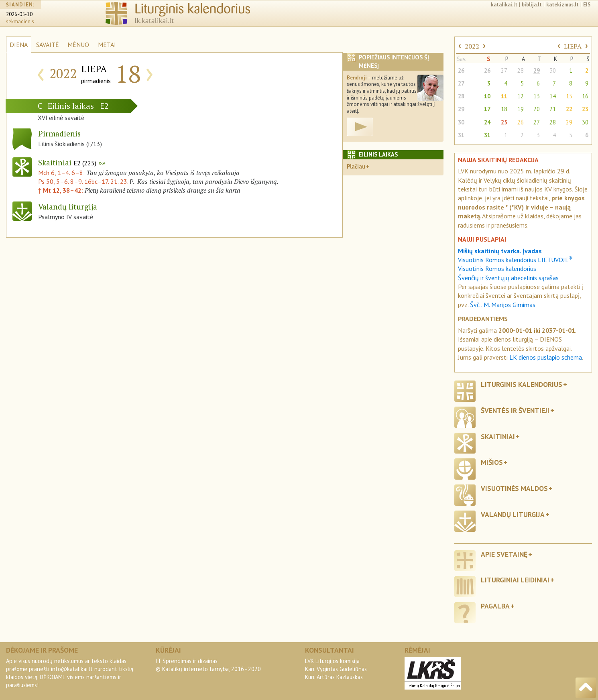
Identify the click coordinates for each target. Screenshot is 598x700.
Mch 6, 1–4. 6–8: (62, 173)
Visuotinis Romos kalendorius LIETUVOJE (515, 260)
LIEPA (573, 46)
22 (569, 109)
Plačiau (356, 166)
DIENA (19, 45)
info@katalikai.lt (72, 669)
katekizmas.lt (562, 5)
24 (487, 122)
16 (585, 96)
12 (521, 96)
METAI (107, 45)
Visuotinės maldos (514, 488)
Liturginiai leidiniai (515, 580)
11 (504, 96)
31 (461, 135)
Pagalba (495, 606)
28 (521, 70)
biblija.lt (532, 5)
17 (487, 109)
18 (504, 109)
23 (585, 109)
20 (537, 109)
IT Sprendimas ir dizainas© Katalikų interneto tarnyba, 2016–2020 (208, 665)
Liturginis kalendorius (522, 384)
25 (504, 122)
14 (553, 96)
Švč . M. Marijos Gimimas (503, 305)
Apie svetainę (504, 554)
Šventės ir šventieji (515, 410)
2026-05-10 (19, 14)
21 (553, 109)
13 (537, 96)
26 (461, 70)
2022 (472, 46)
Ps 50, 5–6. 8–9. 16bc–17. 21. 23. (83, 181)
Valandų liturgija (513, 514)
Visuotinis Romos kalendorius (497, 269)
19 (521, 109)
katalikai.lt (504, 5)
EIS (587, 5)
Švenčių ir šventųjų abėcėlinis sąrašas (508, 278)
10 (487, 96)
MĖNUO (78, 45)
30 (553, 70)
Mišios (492, 462)
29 (537, 70)
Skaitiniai (67, 162)
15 (569, 96)
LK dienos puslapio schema (546, 357)
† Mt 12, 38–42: (61, 190)
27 (504, 70)
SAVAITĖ (48, 45)
